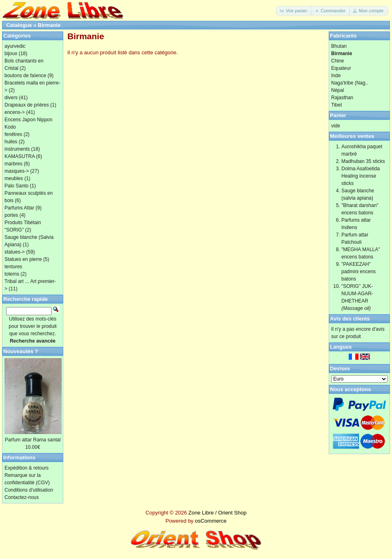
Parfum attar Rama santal (33, 440)
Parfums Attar (19, 208)
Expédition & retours (27, 468)
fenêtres (13, 134)
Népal (337, 90)
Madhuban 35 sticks (363, 161)
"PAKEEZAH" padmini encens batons (359, 272)
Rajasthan (342, 98)
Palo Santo (17, 186)
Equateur (341, 68)
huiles (11, 142)
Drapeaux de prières (27, 105)
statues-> (15, 252)
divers (11, 98)
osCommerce (210, 521)
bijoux (11, 53)
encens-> (15, 112)
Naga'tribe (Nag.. (350, 83)
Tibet (336, 105)
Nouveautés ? (21, 351)
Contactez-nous (22, 497)
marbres (13, 164)
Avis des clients (350, 319)
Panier (338, 115)
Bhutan (339, 46)
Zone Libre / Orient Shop (217, 513)
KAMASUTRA (20, 156)
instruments (17, 149)
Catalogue (19, 25)
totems (12, 274)
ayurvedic (15, 46)
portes (11, 215)
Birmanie (49, 25)
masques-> (17, 171)
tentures (13, 267)
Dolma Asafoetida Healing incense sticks (361, 176)
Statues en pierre (23, 259)
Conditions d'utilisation (29, 490)
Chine (337, 61)
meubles (14, 178)
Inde (336, 76)
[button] (294, 11)
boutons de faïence (25, 76)
